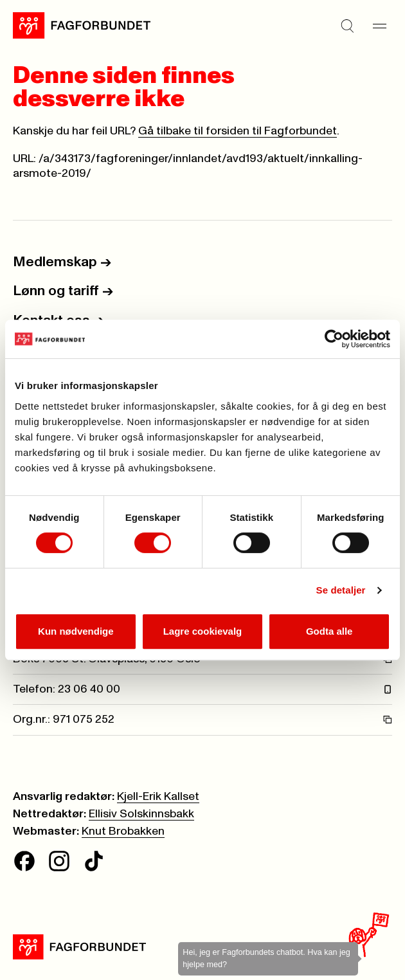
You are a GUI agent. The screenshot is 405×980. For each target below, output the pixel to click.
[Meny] (379, 26)
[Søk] (347, 26)
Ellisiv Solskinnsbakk (141, 814)
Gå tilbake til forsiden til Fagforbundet (238, 131)
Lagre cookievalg (203, 631)
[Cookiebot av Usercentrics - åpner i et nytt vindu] (334, 339)
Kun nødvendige (76, 631)
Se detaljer (341, 590)
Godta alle (329, 631)
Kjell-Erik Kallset (158, 797)
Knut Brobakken (123, 831)
